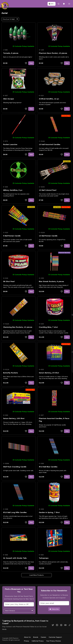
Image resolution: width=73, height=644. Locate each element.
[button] (52, 4)
